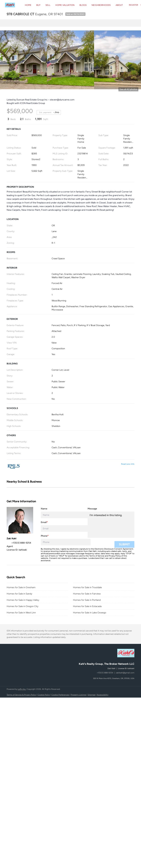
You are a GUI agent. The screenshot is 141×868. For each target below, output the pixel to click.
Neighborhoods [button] (101, 5)
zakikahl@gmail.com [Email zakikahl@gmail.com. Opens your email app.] (125, 673)
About (119, 5)
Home (28, 5)
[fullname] (66, 515)
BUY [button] (38, 5)
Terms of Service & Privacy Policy (21, 695)
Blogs (83, 5)
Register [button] (134, 5)
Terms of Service (97, 556)
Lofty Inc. (22, 689)
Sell (48, 5)
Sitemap (92, 695)
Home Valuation (65, 5)
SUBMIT (124, 544)
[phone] (66, 542)
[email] (66, 528)
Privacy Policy (115, 556)
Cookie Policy (44, 695)
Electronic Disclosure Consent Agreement (114, 549)
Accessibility (103, 695)
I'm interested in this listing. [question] (111, 525)
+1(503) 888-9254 (105, 673)
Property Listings (79, 695)
